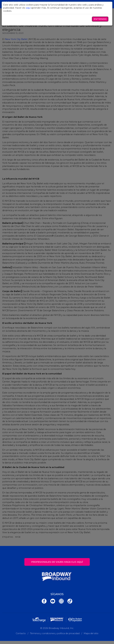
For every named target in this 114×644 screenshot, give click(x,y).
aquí (28, 8)
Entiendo (100, 19)
